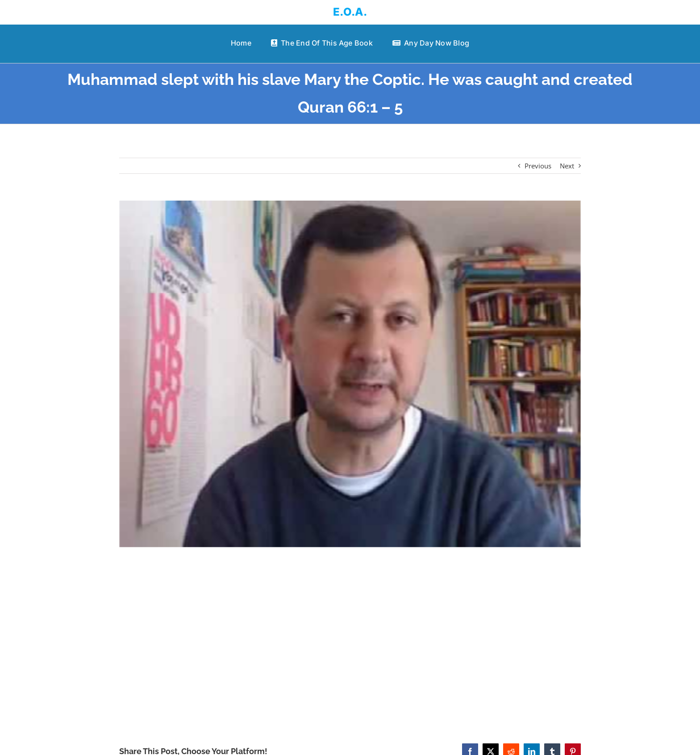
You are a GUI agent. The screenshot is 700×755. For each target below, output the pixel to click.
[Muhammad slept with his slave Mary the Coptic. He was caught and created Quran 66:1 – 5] (350, 374)
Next (567, 166)
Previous (538, 166)
